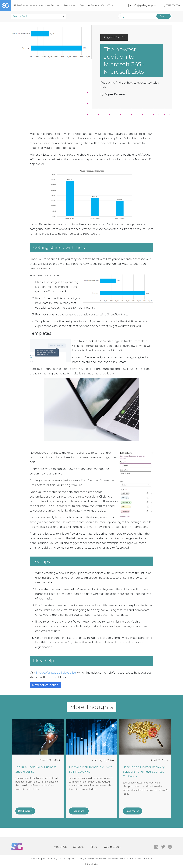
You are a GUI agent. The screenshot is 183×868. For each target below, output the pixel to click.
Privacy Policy (91, 864)
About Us (60, 847)
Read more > (25, 811)
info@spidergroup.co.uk (146, 5)
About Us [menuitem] (35, 5)
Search (162, 16)
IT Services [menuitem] (20, 5)
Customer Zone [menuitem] (88, 5)
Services (79, 847)
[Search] (139, 16)
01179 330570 (173, 5)
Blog (94, 847)
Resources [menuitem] (69, 5)
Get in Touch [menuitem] (108, 5)
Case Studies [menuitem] (52, 5)
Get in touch (112, 847)
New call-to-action (45, 685)
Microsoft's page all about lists (56, 673)
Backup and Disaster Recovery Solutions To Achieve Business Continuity (144, 772)
